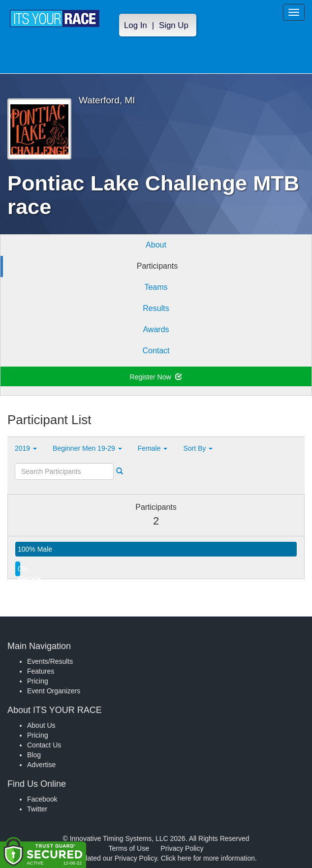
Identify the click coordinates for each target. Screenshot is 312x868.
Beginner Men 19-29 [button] (87, 448)
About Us (41, 725)
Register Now (156, 377)
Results (156, 308)
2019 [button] (26, 448)
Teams (156, 287)
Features (41, 671)
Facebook (42, 799)
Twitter (37, 809)
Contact (156, 351)
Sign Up (174, 25)
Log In (136, 25)
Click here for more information (208, 858)
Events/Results (50, 661)
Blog (34, 755)
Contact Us (44, 745)
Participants (157, 266)
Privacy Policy (182, 848)
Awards (156, 329)
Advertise (41, 765)
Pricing (38, 681)
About (156, 245)
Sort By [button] (198, 448)
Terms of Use (129, 848)
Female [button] (153, 448)
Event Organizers (54, 691)
